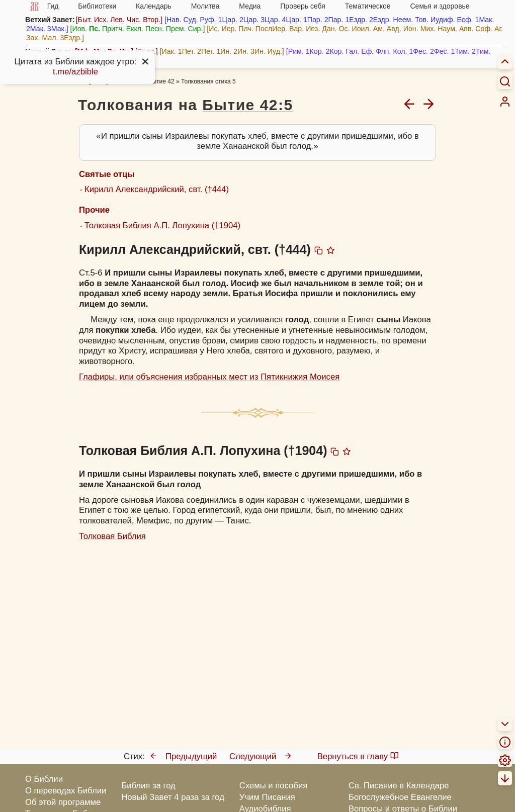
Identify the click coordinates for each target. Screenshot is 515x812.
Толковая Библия (112, 536)
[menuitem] (505, 102)
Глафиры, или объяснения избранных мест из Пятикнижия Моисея (209, 377)
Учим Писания (267, 797)
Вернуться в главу (358, 756)
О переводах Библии (66, 791)
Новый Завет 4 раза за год (173, 797)
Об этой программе (63, 802)
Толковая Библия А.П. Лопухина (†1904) (162, 225)
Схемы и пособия (273, 786)
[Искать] (505, 81)
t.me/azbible (75, 72)
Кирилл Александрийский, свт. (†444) (157, 189)
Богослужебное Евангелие (400, 797)
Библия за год (148, 786)
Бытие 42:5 (247, 105)
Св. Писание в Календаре (399, 786)
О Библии (44, 779)
